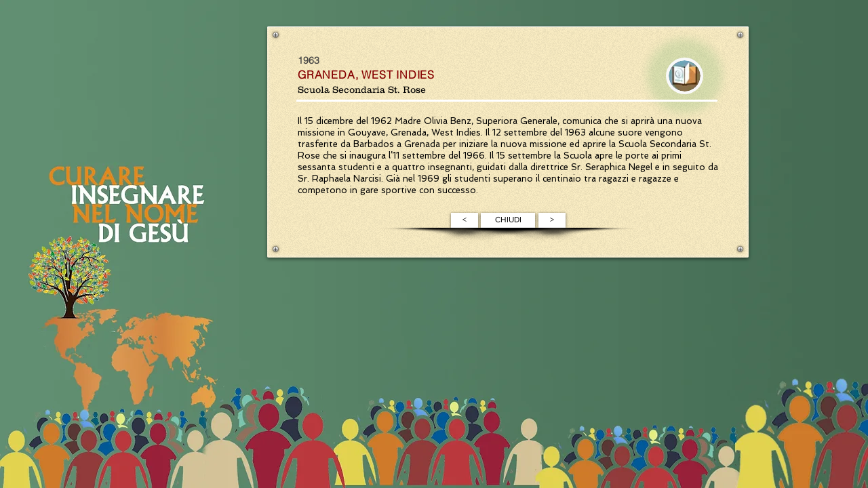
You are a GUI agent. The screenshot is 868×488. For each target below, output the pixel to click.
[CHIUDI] (508, 220)
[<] (465, 220)
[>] (552, 220)
